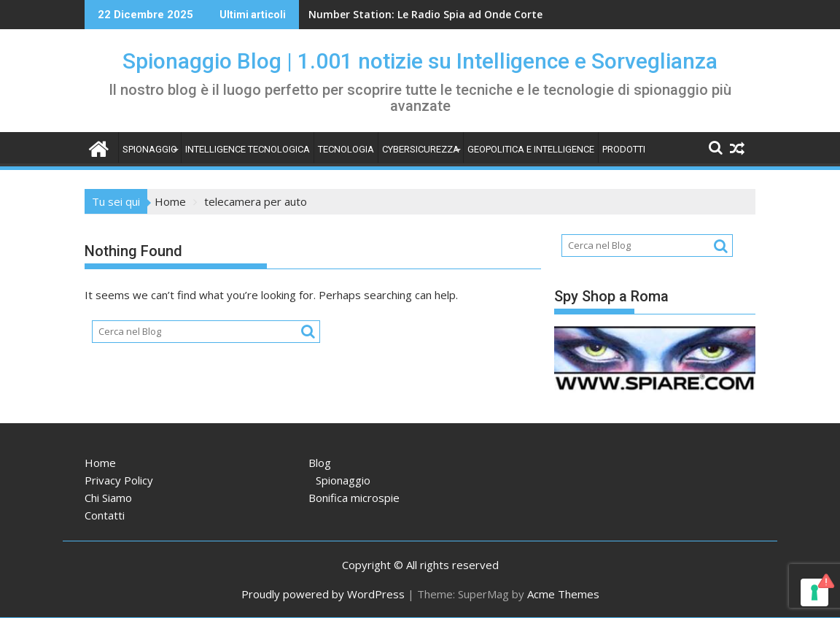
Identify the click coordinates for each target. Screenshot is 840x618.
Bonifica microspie (354, 498)
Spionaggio (150, 149)
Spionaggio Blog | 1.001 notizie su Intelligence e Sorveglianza (420, 61)
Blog (320, 463)
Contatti (105, 515)
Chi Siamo (108, 498)
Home (100, 463)
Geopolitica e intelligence (531, 149)
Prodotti (624, 149)
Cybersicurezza (421, 149)
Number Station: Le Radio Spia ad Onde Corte (425, 14)
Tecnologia (346, 149)
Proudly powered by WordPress (323, 594)
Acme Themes (563, 594)
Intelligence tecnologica (248, 149)
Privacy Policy (119, 480)
